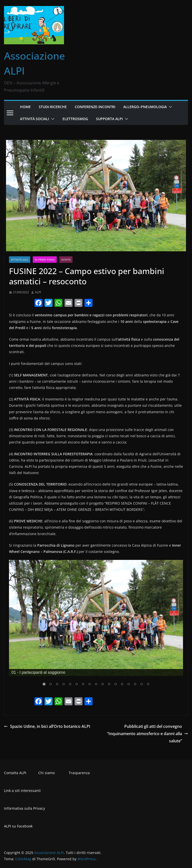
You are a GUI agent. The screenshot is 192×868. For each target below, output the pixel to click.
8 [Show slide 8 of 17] (89, 685)
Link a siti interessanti (22, 791)
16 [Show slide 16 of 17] (141, 685)
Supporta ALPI (109, 119)
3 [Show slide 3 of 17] (57, 685)
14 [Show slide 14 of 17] (128, 685)
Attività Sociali (34, 119)
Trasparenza (79, 773)
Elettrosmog (75, 119)
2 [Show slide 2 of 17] (50, 685)
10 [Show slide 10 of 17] (102, 685)
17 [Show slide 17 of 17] (148, 685)
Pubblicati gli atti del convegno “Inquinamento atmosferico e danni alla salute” (147, 734)
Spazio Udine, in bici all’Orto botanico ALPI (47, 726)
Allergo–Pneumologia (145, 107)
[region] (96, 627)
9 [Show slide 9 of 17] (96, 685)
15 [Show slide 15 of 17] (135, 685)
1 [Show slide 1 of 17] (44, 685)
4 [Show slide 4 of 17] (63, 685)
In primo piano (45, 260)
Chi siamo (46, 773)
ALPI (38, 292)
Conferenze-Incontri (95, 107)
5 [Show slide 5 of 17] (70, 685)
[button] (169, 107)
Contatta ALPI (15, 773)
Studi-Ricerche (53, 107)
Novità (66, 260)
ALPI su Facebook (18, 826)
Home (25, 107)
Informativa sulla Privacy (24, 808)
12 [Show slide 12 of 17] (115, 685)
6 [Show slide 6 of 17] (76, 685)
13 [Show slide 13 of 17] (122, 685)
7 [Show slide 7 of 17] (83, 685)
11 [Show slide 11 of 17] (109, 685)
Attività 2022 (20, 260)
